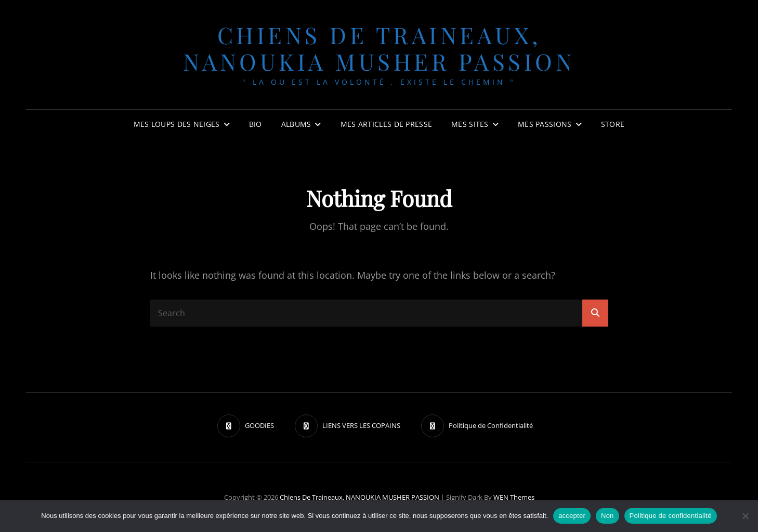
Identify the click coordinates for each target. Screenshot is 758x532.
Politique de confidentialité (671, 516)
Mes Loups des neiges (177, 124)
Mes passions (545, 124)
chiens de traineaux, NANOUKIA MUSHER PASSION (379, 48)
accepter (572, 516)
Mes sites (470, 124)
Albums (296, 124)
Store (613, 124)
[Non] (745, 516)
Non (607, 516)
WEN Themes (514, 497)
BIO (256, 124)
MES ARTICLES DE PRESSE (386, 124)
